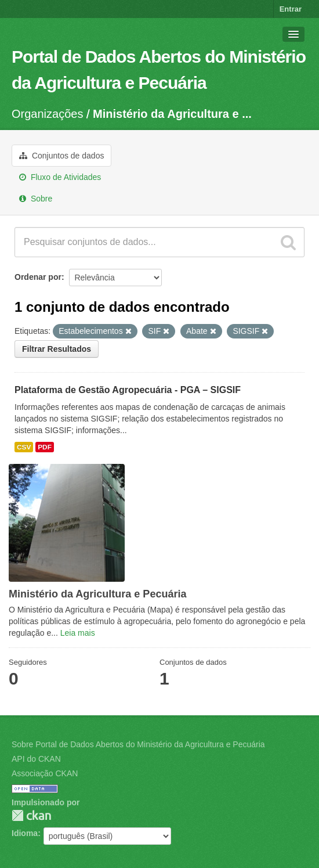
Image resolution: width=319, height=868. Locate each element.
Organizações (47, 114)
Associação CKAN (45, 773)
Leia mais (78, 633)
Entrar (291, 9)
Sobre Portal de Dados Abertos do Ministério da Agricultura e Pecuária (138, 744)
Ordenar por (38, 277)
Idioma (25, 833)
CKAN (31, 815)
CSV (24, 447)
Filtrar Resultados (57, 349)
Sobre (36, 199)
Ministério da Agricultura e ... (172, 114)
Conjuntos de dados (61, 156)
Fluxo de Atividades (60, 177)
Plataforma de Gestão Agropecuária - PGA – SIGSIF (128, 390)
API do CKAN (36, 759)
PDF (45, 447)
